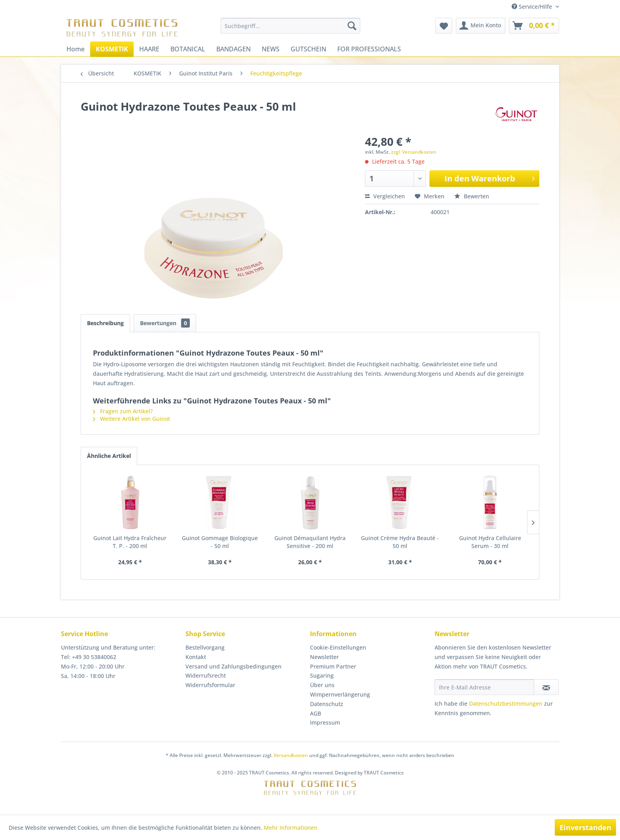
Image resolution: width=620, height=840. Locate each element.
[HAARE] (149, 49)
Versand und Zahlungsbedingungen (233, 666)
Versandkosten (291, 755)
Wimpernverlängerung (340, 694)
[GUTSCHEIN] (308, 49)
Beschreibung (105, 323)
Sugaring (322, 675)
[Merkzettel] (444, 26)
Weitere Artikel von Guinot (131, 419)
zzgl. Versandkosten (414, 152)
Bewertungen (165, 323)
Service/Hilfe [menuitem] (533, 7)
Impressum (325, 722)
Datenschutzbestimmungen (506, 703)
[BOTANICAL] (188, 49)
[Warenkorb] (534, 26)
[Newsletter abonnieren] (546, 687)
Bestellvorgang (205, 647)
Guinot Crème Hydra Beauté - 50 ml (400, 542)
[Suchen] (352, 26)
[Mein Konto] (481, 26)
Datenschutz (327, 704)
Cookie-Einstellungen (338, 647)
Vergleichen (385, 196)
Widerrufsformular (210, 685)
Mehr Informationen (291, 828)
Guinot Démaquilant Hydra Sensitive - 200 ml (310, 542)
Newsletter (324, 657)
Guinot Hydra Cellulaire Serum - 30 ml (490, 542)
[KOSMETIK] (112, 49)
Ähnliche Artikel (109, 456)
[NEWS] (271, 49)
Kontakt (196, 657)
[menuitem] (290, 26)
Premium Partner (333, 666)
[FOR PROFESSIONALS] (369, 49)
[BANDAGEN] (233, 49)
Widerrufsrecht (206, 675)
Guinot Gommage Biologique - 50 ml (220, 542)
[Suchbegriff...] (290, 26)
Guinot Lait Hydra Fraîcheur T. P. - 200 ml (130, 542)
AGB (316, 713)
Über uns (322, 685)
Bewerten (472, 196)
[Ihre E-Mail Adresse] (484, 687)
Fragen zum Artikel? (123, 411)
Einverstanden (585, 827)
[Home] (76, 49)
